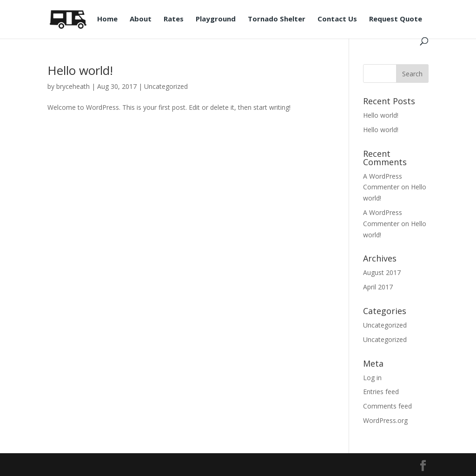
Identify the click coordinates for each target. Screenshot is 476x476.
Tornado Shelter (277, 19)
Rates (174, 19)
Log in (372, 378)
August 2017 (382, 272)
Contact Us (337, 19)
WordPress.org (385, 420)
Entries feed (381, 392)
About (141, 19)
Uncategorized (166, 86)
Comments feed (387, 406)
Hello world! (80, 70)
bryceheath (73, 86)
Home (107, 19)
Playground (216, 19)
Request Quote (396, 19)
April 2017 (378, 287)
